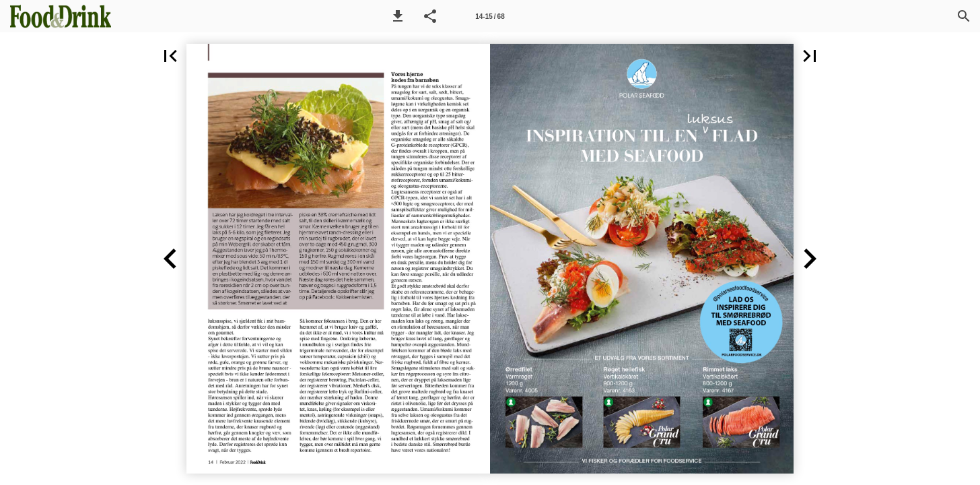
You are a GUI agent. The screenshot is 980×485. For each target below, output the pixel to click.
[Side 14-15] (490, 16)
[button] (398, 16)
